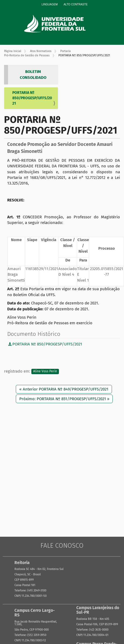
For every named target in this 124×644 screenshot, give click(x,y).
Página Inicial (13, 51)
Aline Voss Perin (45, 371)
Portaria (65, 51)
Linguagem (50, 4)
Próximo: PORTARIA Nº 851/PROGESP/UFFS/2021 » (64, 399)
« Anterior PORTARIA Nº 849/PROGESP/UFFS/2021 (64, 389)
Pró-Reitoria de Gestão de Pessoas (27, 55)
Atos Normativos (41, 51)
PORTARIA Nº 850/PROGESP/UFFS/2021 (32, 98)
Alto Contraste (76, 4)
